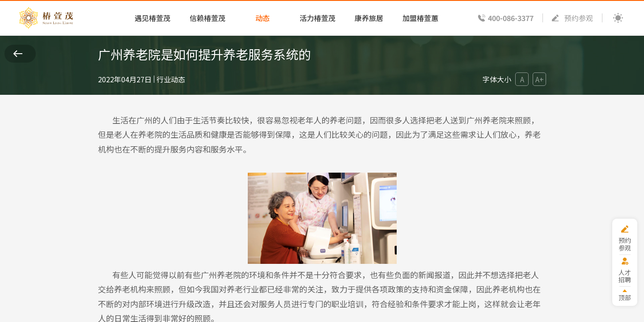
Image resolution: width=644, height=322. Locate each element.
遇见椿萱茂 (153, 18)
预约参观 (579, 18)
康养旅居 (369, 18)
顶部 (625, 297)
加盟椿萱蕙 (420, 18)
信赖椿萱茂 (208, 18)
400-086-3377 (511, 18)
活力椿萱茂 (318, 18)
